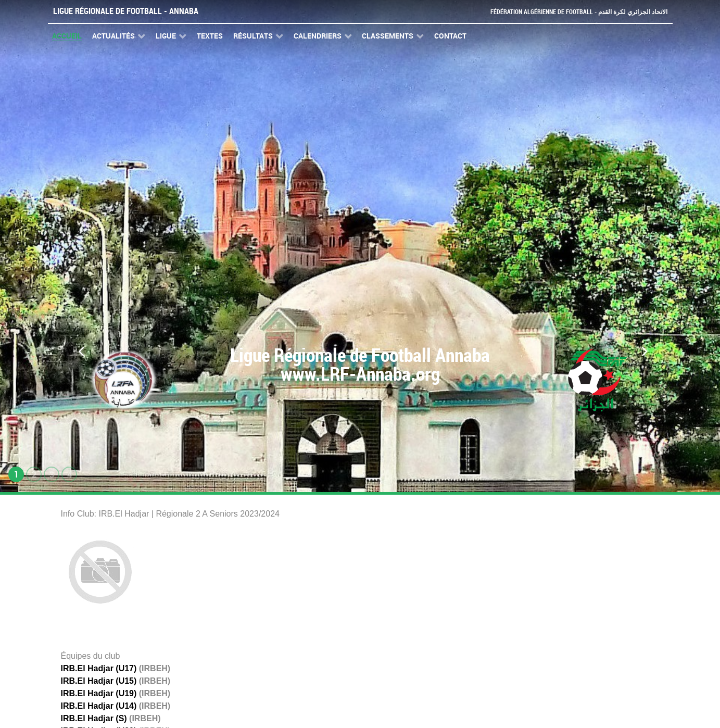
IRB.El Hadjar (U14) (99, 706)
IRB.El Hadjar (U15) (99, 681)
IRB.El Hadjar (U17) (99, 668)
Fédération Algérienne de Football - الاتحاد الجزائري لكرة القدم (575, 12)
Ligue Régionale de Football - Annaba (126, 11)
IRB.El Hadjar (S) (94, 718)
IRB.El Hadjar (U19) (99, 693)
